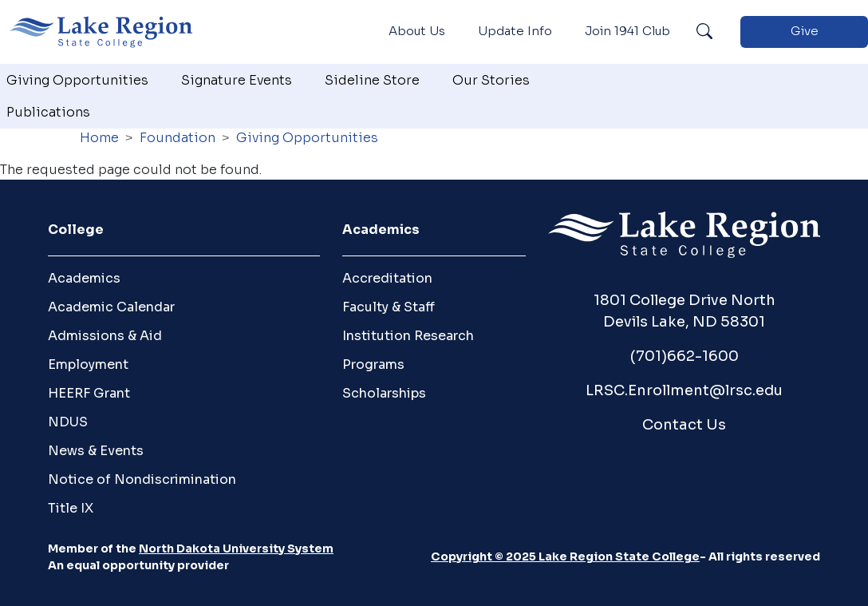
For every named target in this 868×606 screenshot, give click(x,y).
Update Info (515, 31)
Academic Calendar (111, 307)
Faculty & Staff (389, 307)
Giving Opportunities (77, 80)
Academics (84, 278)
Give (805, 31)
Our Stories (491, 80)
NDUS (68, 422)
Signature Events (237, 80)
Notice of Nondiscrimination (142, 479)
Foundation (178, 138)
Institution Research (408, 336)
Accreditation (387, 278)
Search (704, 32)
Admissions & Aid (105, 336)
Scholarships (384, 393)
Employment (88, 364)
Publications (48, 112)
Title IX (71, 508)
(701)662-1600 (685, 356)
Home (99, 138)
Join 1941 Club (627, 31)
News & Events (96, 451)
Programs (373, 364)
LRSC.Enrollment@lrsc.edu (684, 390)
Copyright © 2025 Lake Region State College (565, 556)
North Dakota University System (236, 549)
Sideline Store (372, 80)
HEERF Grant (89, 393)
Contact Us (684, 425)
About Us (417, 31)
